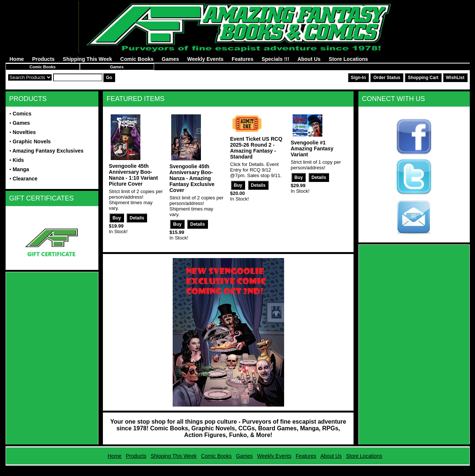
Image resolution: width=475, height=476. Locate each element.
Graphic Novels (32, 141)
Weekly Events (205, 59)
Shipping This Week (87, 59)
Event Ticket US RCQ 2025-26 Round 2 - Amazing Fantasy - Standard (256, 148)
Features (243, 59)
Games (170, 59)
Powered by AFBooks (237, 468)
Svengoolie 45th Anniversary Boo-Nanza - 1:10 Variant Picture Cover (133, 175)
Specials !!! (275, 59)
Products (43, 59)
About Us (309, 59)
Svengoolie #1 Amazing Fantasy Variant (312, 149)
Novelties (24, 132)
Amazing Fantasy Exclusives (48, 151)
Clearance (25, 179)
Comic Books (137, 59)
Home (17, 59)
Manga (21, 169)
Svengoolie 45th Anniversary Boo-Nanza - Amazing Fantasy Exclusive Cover (192, 178)
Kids (18, 160)
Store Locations (348, 59)
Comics (22, 114)
